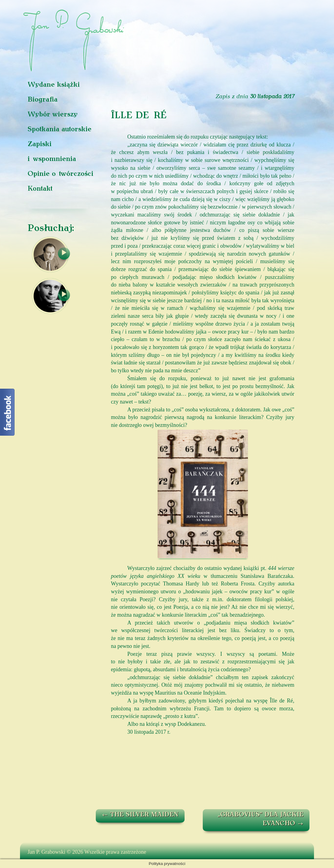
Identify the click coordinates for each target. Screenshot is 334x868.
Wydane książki (54, 85)
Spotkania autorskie (60, 130)
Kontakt (40, 189)
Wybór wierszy (53, 115)
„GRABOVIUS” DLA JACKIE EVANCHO (261, 819)
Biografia (43, 100)
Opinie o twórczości (60, 174)
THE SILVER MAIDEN (140, 815)
